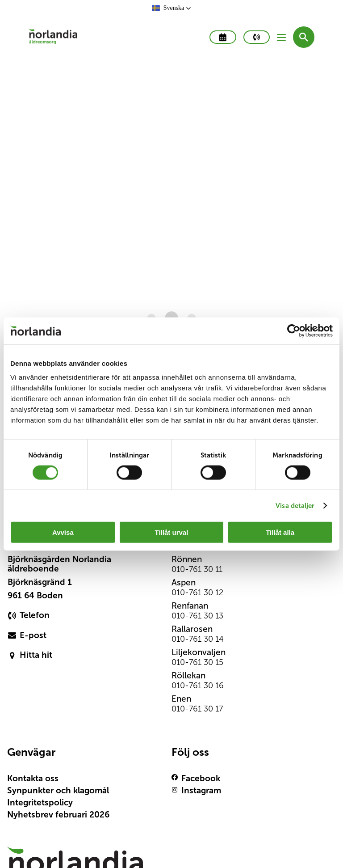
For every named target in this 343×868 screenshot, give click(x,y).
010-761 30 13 (197, 616)
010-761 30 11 (197, 569)
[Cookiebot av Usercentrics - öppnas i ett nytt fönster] (294, 330)
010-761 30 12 (197, 593)
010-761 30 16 (198, 686)
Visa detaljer (295, 505)
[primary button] (257, 37)
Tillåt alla (280, 532)
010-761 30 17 (197, 709)
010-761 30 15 (197, 662)
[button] (172, 8)
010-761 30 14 (198, 639)
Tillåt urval (172, 532)
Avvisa (63, 532)
